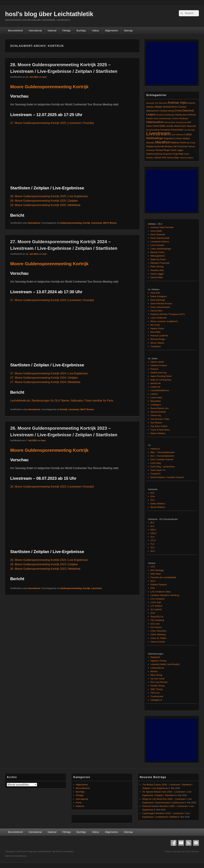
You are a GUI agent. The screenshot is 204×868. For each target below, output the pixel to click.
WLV (153, 551)
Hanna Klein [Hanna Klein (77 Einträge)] (170, 122)
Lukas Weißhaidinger (161, 249)
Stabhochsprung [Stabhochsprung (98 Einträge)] (154, 154)
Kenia (79, 803)
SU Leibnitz (156, 609)
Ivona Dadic (156, 231)
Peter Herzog (157, 267)
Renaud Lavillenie (159, 336)
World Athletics (158, 507)
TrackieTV (155, 474)
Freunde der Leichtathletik (163, 577)
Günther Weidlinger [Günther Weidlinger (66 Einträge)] (180, 118)
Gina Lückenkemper (160, 307)
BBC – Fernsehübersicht (163, 452)
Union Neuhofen (158, 631)
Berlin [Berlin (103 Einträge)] (175, 107)
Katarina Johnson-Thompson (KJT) (168, 314)
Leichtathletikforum (160, 390)
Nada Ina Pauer (158, 259)
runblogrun (156, 405)
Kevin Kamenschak (160, 238)
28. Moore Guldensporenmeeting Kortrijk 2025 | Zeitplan (44, 201)
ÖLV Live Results (159, 682)
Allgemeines (112, 31)
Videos (95, 31)
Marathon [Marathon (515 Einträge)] (163, 142)
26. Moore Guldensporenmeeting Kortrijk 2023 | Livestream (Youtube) (52, 487)
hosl (44, 77)
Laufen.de (155, 387)
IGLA (153, 581)
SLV (152, 537)
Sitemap (128, 31)
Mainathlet (156, 401)
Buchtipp (81, 31)
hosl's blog (156, 463)
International (35, 31)
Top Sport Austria (159, 426)
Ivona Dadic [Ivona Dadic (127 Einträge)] (159, 126)
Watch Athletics (158, 433)
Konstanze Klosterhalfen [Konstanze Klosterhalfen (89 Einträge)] (172, 130)
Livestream (96, 223)
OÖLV (153, 533)
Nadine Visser (157, 328)
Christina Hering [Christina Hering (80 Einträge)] (166, 111)
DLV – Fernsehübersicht (162, 456)
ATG (153, 567)
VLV (152, 548)
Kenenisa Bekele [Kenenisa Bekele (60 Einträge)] (153, 130)
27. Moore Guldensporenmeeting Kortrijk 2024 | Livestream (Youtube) (52, 300)
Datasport (155, 657)
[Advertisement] (172, 63)
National (52, 31)
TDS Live (155, 693)
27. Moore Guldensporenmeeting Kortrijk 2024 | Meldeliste (45, 382)
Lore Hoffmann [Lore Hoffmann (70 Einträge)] (178, 135)
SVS (153, 613)
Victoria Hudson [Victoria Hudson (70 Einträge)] (186, 158)
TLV (152, 544)
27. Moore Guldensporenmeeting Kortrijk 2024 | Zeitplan (44, 378)
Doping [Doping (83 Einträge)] (178, 115)
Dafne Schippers (159, 296)
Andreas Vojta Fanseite (162, 227)
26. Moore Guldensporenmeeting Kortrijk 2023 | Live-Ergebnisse (49, 560)
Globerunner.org (158, 373)
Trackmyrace (157, 696)
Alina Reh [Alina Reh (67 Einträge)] (163, 103)
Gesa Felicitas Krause (161, 304)
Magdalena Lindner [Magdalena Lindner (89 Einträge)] (173, 138)
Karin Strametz (158, 234)
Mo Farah (155, 325)
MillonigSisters (158, 256)
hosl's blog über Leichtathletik (49, 14)
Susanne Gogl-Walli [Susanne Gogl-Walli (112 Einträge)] (173, 154)
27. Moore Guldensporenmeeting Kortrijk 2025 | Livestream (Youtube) (52, 123)
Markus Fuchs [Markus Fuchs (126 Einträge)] (179, 143)
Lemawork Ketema (160, 242)
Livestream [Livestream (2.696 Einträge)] (158, 133)
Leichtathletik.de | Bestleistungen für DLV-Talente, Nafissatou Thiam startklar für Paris (62, 401)
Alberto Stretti (157, 362)
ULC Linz (155, 624)
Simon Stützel (157, 343)
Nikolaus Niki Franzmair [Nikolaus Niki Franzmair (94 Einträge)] (176, 146)
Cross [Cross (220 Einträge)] (178, 111)
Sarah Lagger (157, 274)
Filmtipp (67, 31)
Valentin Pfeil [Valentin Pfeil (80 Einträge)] (160, 158)
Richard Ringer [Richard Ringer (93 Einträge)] (163, 150)
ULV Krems (156, 627)
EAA (153, 496)
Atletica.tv (155, 449)
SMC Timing (156, 689)
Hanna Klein (156, 311)
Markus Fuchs (157, 252)
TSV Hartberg (157, 620)
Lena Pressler (157, 245)
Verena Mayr (157, 277)
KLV (152, 526)
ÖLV (153, 500)
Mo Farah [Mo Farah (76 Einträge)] (191, 143)
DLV (152, 493)
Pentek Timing (157, 686)
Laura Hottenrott (158, 318)
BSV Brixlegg (157, 570)
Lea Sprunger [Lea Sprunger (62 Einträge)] (189, 130)
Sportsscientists (158, 412)
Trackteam (156, 346)
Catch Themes (192, 852)
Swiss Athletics (158, 504)
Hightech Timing (158, 661)
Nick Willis (155, 332)
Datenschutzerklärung (16, 856)
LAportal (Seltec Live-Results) (165, 664)
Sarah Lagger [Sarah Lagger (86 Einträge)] (177, 150)
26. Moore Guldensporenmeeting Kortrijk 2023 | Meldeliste (45, 569)
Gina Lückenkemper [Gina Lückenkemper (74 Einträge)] (162, 118)
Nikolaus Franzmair (160, 263)
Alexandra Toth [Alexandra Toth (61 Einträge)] (152, 103)
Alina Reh (155, 293)
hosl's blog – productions (163, 467)
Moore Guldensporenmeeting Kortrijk (49, 87)
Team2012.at (157, 617)
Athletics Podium (159, 365)
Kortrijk (86, 223)
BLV (152, 523)
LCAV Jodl (156, 602)
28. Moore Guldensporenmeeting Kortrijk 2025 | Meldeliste (45, 205)
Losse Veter (156, 398)
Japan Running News (161, 376)
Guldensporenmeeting (71, 223)
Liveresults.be (157, 668)
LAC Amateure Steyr (161, 592)
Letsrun (154, 394)
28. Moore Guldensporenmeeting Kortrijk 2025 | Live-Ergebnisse (49, 196)
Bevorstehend (15, 31)
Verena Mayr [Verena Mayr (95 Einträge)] (173, 158)
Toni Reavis (156, 423)
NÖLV (153, 530)
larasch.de (156, 383)
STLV (153, 540)
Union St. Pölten (158, 638)
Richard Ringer (158, 339)
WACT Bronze (110, 223)
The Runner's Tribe (160, 419)
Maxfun (154, 671)
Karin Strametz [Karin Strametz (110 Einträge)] (189, 126)
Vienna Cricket (158, 642)
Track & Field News (160, 430)
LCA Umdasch (158, 599)
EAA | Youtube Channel (162, 459)
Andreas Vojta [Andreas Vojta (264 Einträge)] (177, 103)
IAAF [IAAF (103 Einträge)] (189, 122)
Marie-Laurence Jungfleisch (164, 321)
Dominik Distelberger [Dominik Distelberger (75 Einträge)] (165, 115)
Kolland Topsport (159, 585)
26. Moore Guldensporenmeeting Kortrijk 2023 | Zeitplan (44, 564)
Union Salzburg (158, 634)
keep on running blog (161, 380)
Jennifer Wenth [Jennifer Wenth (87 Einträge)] (173, 126)
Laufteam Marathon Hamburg (165, 595)
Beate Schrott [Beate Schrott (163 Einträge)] (163, 107)
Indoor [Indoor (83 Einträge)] (149, 126)
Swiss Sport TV (158, 470)
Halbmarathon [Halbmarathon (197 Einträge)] (155, 122)
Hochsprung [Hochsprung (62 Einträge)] (181, 122)
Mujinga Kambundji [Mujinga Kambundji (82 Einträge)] (155, 146)
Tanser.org (156, 415)
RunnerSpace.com (160, 408)
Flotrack (154, 369)
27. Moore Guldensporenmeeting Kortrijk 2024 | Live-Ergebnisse (49, 373)
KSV (153, 588)
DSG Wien (156, 574)
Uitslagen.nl (156, 700)
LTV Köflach (156, 606)
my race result (157, 679)
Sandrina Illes (157, 270)
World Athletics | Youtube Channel (167, 477)
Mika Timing (156, 675)
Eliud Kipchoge (158, 300)
